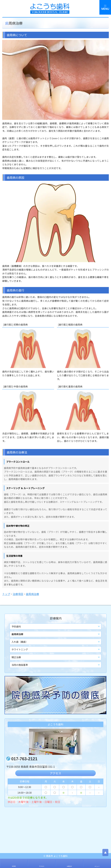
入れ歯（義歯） (20, 642)
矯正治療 (16, 657)
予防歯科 (16, 626)
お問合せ (69, 866)
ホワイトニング (20, 649)
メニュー (97, 866)
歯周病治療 (17, 634)
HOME (14, 866)
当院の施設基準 (20, 665)
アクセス (55, 773)
